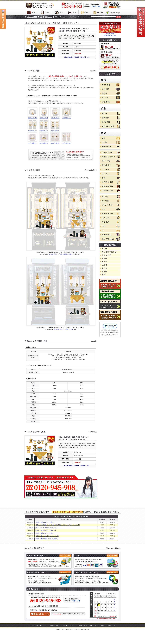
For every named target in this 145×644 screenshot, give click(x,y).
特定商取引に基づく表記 (86, 638)
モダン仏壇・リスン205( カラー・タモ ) (47, 549)
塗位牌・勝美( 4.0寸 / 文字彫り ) (45, 546)
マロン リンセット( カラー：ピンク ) (46, 541)
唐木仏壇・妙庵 (58, 336)
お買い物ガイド (54, 638)
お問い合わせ (111, 638)
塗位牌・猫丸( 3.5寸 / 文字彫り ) (45, 535)
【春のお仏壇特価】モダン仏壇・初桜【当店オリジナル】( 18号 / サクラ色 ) (58, 538)
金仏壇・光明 (53, 261)
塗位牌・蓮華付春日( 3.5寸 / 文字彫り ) (47, 552)
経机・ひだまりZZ (71, 336)
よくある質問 (100, 638)
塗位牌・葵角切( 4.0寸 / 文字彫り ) (46, 543)
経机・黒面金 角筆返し (66, 261)
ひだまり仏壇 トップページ (38, 638)
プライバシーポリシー (69, 638)
